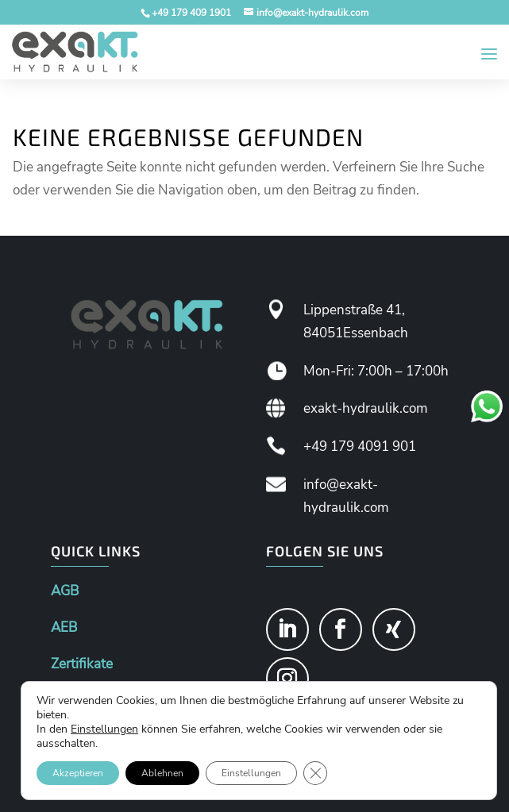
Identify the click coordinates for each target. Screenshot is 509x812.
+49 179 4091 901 (360, 446)
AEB (64, 627)
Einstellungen (104, 729)
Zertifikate (82, 664)
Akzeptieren (78, 773)
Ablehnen (162, 773)
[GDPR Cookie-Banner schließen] (315, 773)
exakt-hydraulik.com (366, 408)
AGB (65, 591)
